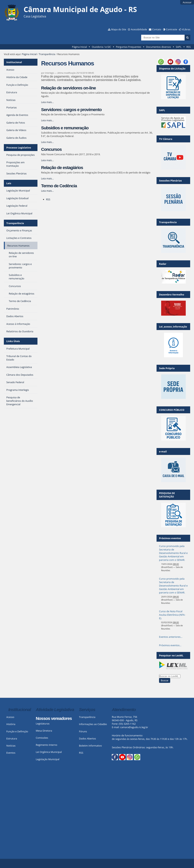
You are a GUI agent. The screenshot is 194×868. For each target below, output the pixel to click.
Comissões (42, 738)
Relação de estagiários (62, 168)
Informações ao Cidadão (93, 724)
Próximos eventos (170, 538)
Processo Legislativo (19, 148)
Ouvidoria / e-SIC (101, 47)
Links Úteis (13, 341)
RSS (188, 47)
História (11, 724)
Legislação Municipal (48, 759)
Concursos (51, 149)
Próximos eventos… (170, 645)
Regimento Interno (46, 745)
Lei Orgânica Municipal (49, 752)
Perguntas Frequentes (128, 47)
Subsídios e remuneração (65, 128)
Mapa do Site (119, 29)
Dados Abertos (87, 738)
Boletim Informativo (90, 746)
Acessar (187, 2)
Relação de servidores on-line (68, 88)
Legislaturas (43, 724)
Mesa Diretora (44, 731)
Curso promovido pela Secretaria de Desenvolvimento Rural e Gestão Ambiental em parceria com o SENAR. (173, 553)
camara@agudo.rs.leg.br (134, 727)
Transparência (47, 54)
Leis (9, 183)
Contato (157, 29)
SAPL (179, 47)
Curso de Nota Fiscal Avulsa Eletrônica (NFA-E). (172, 615)
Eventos (11, 753)
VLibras (186, 29)
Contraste (172, 29)
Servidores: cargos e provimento (71, 110)
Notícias (11, 746)
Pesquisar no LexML (171, 655)
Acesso (10, 717)
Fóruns (83, 731)
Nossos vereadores (54, 718)
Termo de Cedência (59, 186)
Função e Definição (17, 731)
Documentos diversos (158, 47)
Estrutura (12, 738)
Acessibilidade (139, 29)
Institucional (14, 62)
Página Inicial (80, 47)
